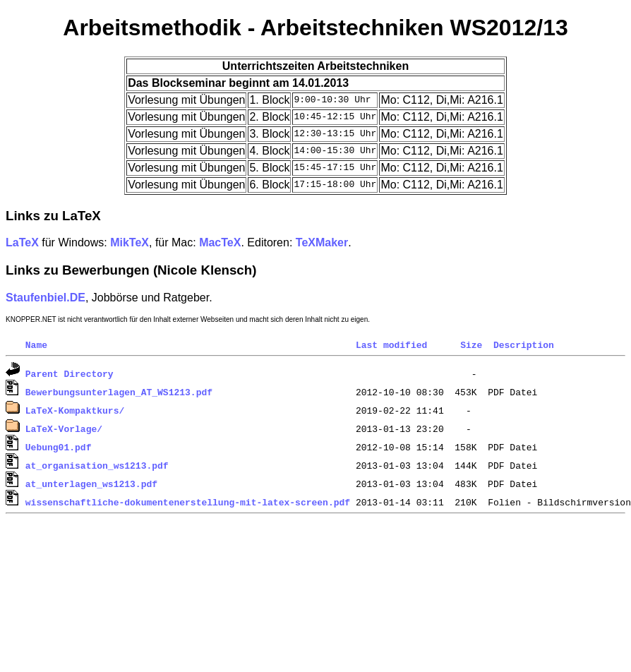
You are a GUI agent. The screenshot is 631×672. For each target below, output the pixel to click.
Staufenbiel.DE (46, 298)
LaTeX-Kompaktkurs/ (75, 410)
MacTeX (220, 242)
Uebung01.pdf (59, 447)
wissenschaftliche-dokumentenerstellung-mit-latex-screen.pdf (188, 502)
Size (471, 344)
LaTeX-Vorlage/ (64, 428)
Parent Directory (70, 373)
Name (36, 344)
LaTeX (22, 242)
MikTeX (130, 242)
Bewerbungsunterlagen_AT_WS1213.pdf (119, 392)
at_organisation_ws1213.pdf (97, 465)
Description (524, 344)
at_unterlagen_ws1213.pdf (91, 484)
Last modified (391, 344)
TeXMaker (322, 242)
